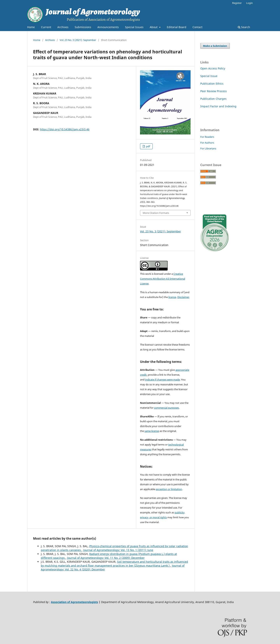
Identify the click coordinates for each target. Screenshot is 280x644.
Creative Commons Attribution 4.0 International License (163, 279)
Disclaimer (183, 297)
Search (244, 27)
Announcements (108, 27)
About (154, 27)
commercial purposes (166, 408)
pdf (148, 146)
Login (249, 3)
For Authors (207, 143)
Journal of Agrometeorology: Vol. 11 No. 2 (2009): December (106, 558)
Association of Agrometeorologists (74, 602)
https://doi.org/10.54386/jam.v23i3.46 (65, 129)
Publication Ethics (212, 84)
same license (152, 431)
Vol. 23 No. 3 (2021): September (78, 40)
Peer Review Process (213, 91)
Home (31, 27)
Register (237, 3)
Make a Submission (215, 46)
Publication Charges (213, 99)
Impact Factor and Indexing (218, 106)
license (172, 297)
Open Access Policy (213, 68)
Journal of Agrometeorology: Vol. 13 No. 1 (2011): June (118, 550)
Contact (197, 27)
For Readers (207, 137)
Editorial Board (177, 27)
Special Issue (209, 76)
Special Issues (134, 27)
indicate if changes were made (162, 380)
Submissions (83, 27)
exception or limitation (169, 489)
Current (46, 27)
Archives (63, 27)
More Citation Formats (156, 213)
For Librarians (208, 148)
